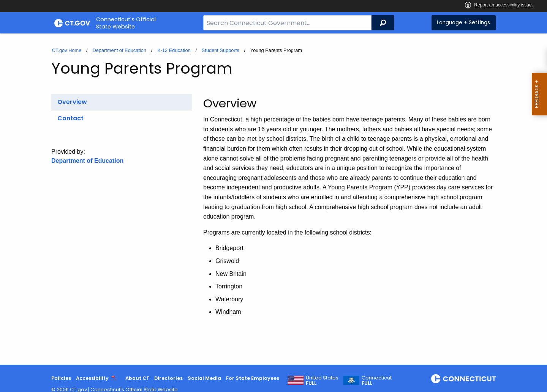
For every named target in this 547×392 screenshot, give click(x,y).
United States (322, 381)
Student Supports (221, 50)
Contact (70, 118)
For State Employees (253, 378)
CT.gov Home (67, 50)
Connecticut (377, 381)
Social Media (204, 378)
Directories (168, 378)
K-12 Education (174, 50)
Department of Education (119, 50)
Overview (72, 102)
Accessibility (92, 378)
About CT (138, 378)
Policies (61, 378)
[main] (273, 199)
